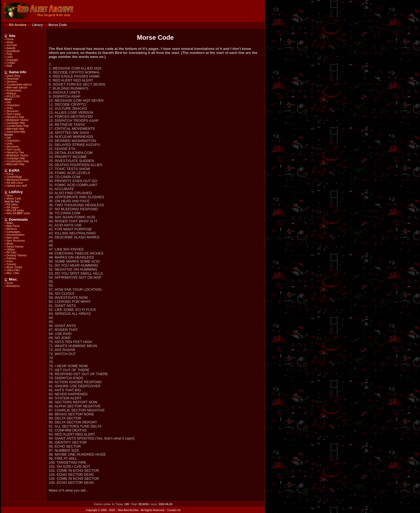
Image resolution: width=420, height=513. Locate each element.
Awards (11, 48)
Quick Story (13, 76)
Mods (10, 244)
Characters (13, 105)
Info (9, 102)
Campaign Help (16, 123)
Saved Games (15, 247)
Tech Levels (14, 114)
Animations (13, 286)
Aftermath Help (15, 129)
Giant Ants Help (16, 132)
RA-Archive (18, 25)
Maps (10, 223)
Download (12, 79)
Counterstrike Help (18, 126)
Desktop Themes (16, 255)
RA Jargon (13, 207)
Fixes (10, 261)
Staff (9, 66)
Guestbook (13, 51)
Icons (10, 283)
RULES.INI (13, 96)
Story (10, 196)
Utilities (11, 250)
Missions (12, 229)
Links (10, 57)
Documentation (15, 235)
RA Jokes (12, 204)
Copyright (12, 60)
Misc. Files (13, 273)
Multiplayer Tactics (17, 120)
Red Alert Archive (128, 510)
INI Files (11, 252)
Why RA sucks (15, 210)
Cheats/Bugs (14, 177)
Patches (11, 258)
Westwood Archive (17, 180)
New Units (13, 238)
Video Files (13, 270)
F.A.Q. (10, 174)
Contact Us (174, 510)
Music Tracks (14, 267)
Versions (12, 82)
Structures (13, 111)
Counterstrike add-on (19, 85)
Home (10, 39)
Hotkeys (11, 93)
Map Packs (13, 226)
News (10, 42)
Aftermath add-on (17, 88)
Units (10, 108)
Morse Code (14, 199)
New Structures (16, 241)
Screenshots (14, 91)
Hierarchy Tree (15, 117)
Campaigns (13, 232)
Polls (9, 54)
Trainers (11, 264)
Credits (11, 63)
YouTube (12, 45)
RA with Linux (15, 183)
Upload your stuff (16, 186)
